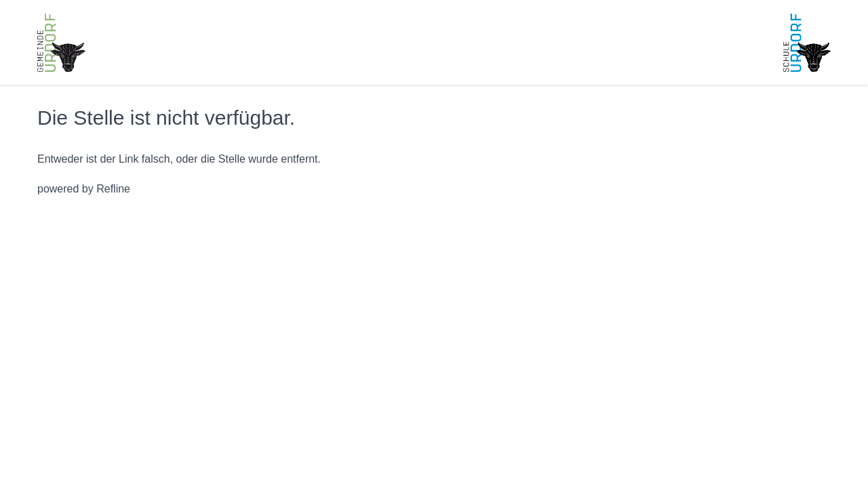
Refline (113, 189)
